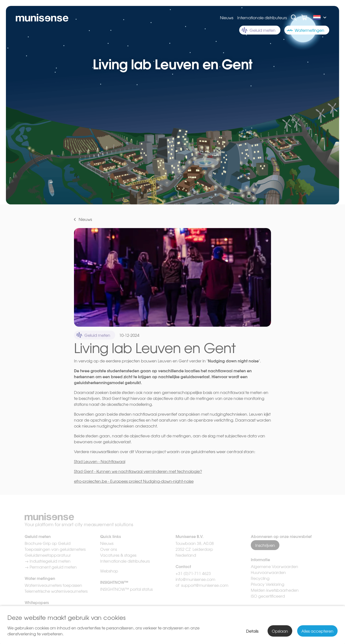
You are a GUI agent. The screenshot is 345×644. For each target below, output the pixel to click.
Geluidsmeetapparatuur (48, 555)
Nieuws (227, 18)
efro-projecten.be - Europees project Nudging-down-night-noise (134, 481)
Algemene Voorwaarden (274, 566)
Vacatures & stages (118, 555)
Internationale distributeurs (262, 18)
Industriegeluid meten (50, 561)
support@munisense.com (205, 585)
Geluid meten (259, 30)
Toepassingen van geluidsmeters (55, 549)
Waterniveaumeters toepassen (53, 585)
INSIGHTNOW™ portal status (126, 589)
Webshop (109, 571)
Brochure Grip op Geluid (48, 543)
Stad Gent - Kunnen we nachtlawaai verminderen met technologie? (138, 471)
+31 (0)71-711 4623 (193, 573)
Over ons (109, 549)
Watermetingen (306, 30)
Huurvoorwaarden (268, 572)
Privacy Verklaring (268, 584)
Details (252, 631)
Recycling (260, 578)
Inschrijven (265, 545)
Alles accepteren (317, 631)
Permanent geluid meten (53, 567)
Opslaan (280, 631)
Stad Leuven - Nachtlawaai (100, 461)
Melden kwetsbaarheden (275, 590)
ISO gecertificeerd (268, 596)
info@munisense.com (196, 579)
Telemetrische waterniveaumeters (56, 591)
